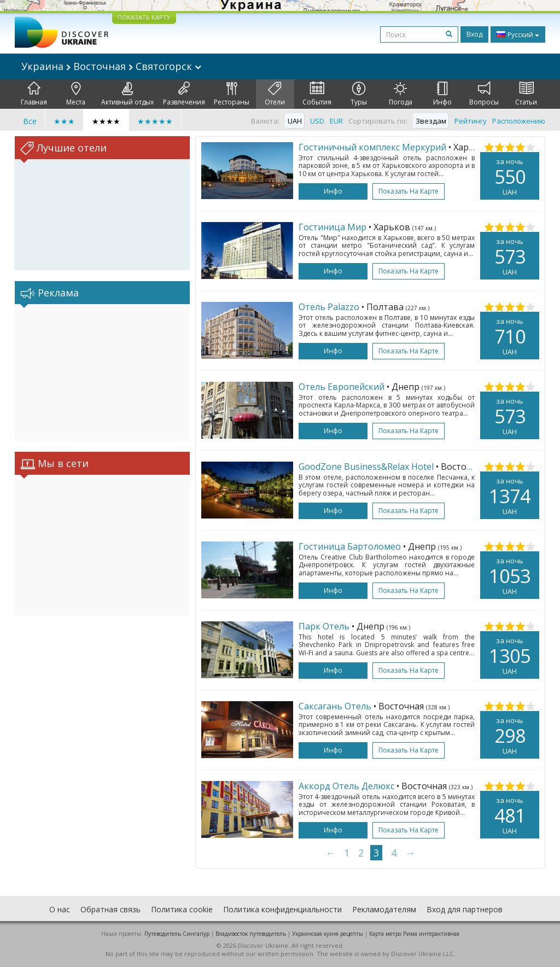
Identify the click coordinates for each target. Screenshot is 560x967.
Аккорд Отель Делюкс (346, 786)
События (317, 94)
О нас (60, 909)
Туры (359, 94)
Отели (275, 94)
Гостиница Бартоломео (350, 546)
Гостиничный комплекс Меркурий (372, 147)
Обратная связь (110, 909)
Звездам (431, 121)
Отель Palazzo (329, 307)
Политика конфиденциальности (282, 909)
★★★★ (106, 121)
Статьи (526, 94)
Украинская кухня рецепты (328, 934)
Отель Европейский (342, 387)
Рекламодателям (384, 909)
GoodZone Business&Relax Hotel (366, 467)
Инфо (442, 94)
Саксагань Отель (335, 706)
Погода (401, 94)
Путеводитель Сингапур (177, 934)
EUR (336, 121)
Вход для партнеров (465, 909)
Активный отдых (127, 94)
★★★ (64, 121)
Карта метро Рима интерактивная (414, 934)
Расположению (519, 121)
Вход (474, 34)
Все (30, 121)
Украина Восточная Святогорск (111, 66)
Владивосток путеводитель (251, 934)
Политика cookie (182, 909)
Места (76, 94)
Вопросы (484, 94)
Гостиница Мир (332, 227)
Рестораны (232, 94)
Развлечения (184, 94)
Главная (34, 94)
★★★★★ (155, 121)
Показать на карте (409, 191)
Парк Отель (324, 626)
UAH (295, 121)
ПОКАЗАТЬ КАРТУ (144, 17)
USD (317, 121)
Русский (518, 34)
